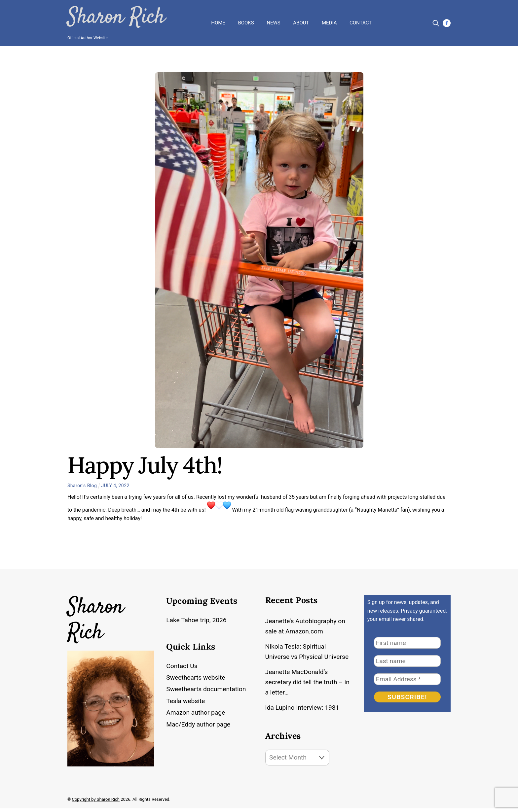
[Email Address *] (407, 677)
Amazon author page (197, 712)
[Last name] (407, 658)
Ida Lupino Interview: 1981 (303, 709)
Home (218, 21)
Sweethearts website (197, 677)
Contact (361, 21)
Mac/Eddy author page (199, 724)
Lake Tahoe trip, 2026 (197, 618)
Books (246, 21)
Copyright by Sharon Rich (96, 803)
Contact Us (182, 665)
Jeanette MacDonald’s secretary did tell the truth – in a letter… (305, 683)
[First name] (407, 640)
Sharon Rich (113, 17)
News (273, 21)
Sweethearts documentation (207, 689)
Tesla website (186, 701)
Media (329, 21)
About (301, 21)
